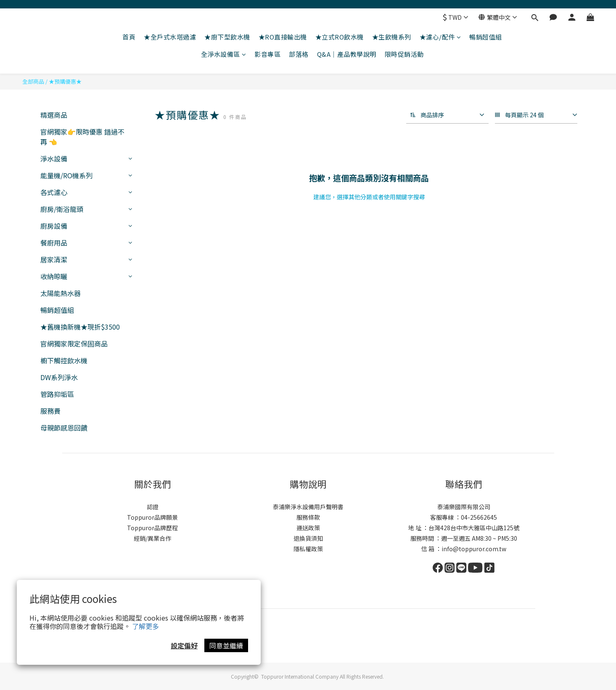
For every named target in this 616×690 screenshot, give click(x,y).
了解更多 (145, 626)
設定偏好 (184, 645)
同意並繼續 (226, 645)
